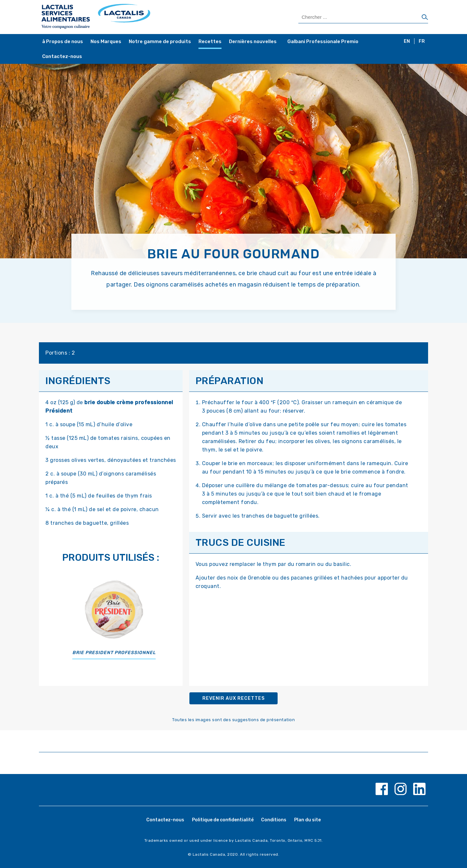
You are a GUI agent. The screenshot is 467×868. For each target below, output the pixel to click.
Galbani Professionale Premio (323, 41)
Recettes (210, 41)
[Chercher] (425, 18)
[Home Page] (137, 17)
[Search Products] (363, 17)
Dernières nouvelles (253, 41)
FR (422, 41)
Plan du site (307, 820)
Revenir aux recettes (233, 698)
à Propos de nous (63, 41)
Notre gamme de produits (160, 41)
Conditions (274, 820)
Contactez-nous (62, 56)
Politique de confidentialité (223, 820)
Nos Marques (106, 41)
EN (407, 41)
